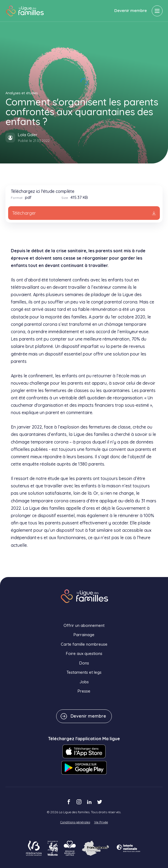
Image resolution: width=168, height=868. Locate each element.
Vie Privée (101, 822)
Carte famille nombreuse (84, 644)
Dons (84, 663)
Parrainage (84, 635)
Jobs (84, 682)
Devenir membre (131, 10)
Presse (84, 691)
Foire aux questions (84, 653)
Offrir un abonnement (84, 625)
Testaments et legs (84, 672)
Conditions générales (75, 822)
